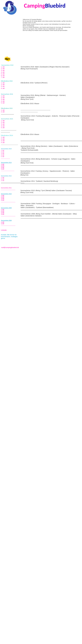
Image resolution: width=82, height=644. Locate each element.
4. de (3, 88)
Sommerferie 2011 (6, 188)
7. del (3, 77)
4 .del (3, 143)
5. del (3, 74)
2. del (3, 69)
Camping (34, 6)
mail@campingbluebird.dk (10, 247)
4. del (3, 72)
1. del (3, 67)
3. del (3, 70)
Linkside (4, 230)
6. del (3, 76)
